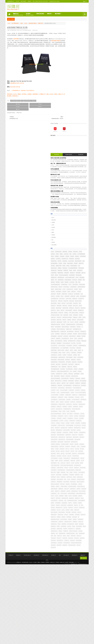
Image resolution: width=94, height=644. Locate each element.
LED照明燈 (75, 371)
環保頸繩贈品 (75, 284)
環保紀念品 (71, 237)
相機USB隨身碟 (75, 533)
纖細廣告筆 (71, 552)
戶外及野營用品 (76, 482)
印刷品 (82, 310)
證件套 (75, 569)
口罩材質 (80, 216)
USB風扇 (75, 378)
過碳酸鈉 (77, 578)
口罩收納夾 (80, 313)
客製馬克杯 (66, 465)
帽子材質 (70, 472)
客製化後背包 (81, 270)
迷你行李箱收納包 (81, 291)
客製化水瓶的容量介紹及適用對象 (71, 57)
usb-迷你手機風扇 (79, 381)
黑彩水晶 (80, 625)
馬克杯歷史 (66, 616)
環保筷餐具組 (79, 195)
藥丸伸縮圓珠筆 (67, 557)
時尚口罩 (70, 500)
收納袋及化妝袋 (71, 212)
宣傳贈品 (69, 158)
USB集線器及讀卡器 (76, 303)
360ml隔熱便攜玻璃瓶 (80, 202)
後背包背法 (73, 479)
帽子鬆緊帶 (73, 327)
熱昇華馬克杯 (82, 515)
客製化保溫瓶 (66, 207)
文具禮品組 (66, 162)
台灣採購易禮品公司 (11, 1)
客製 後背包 (83, 444)
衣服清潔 (70, 562)
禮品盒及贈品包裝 (67, 353)
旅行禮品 (76, 172)
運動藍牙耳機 (82, 172)
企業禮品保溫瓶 (74, 390)
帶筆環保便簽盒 (67, 327)
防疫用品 (76, 594)
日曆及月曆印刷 (80, 498)
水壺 (77, 341)
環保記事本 (75, 526)
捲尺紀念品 (79, 491)
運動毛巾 (81, 259)
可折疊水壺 (82, 315)
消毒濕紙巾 (78, 512)
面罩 (83, 604)
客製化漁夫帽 (66, 451)
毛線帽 (78, 507)
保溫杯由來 (80, 395)
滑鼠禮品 (70, 200)
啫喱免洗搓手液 (67, 437)
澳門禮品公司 (54, 635)
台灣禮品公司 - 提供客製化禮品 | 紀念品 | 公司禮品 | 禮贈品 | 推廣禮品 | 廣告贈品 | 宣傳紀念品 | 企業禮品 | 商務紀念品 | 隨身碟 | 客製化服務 (45, 641)
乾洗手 (81, 388)
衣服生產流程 (76, 562)
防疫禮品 (78, 294)
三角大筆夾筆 (76, 306)
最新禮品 (82, 160)
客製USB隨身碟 (67, 320)
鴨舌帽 (71, 263)
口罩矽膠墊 (82, 421)
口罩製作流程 (66, 425)
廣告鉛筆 (65, 200)
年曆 (69, 475)
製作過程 (75, 564)
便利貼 (70, 216)
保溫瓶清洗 (72, 399)
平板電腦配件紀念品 (74, 275)
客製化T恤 (66, 230)
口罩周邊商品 (66, 416)
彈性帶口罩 (77, 477)
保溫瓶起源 (71, 402)
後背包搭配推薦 (67, 479)
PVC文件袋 (66, 299)
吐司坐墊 (81, 432)
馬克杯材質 (71, 613)
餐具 (73, 202)
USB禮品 (73, 169)
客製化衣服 (77, 230)
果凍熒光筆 (76, 338)
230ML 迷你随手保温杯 (76, 193)
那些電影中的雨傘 (67, 96)
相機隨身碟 (82, 533)
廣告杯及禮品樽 (73, 167)
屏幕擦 (71, 468)
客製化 (72, 320)
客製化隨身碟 (80, 456)
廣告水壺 (65, 477)
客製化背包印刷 (67, 453)
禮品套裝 (74, 214)
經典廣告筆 (74, 353)
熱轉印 (65, 517)
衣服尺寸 (72, 559)
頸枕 (81, 606)
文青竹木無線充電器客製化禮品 (79, 496)
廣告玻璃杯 (66, 329)
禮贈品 (19, 94)
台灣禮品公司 (42, 94)
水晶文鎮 (73, 510)
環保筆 (70, 214)
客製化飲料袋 (66, 458)
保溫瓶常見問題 (81, 397)
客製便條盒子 (75, 446)
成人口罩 (70, 482)
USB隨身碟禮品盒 (67, 303)
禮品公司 (83, 186)
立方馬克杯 (66, 202)
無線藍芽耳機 (66, 176)
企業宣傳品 (82, 306)
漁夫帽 (75, 200)
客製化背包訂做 (74, 453)
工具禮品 (75, 468)
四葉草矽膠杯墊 (77, 268)
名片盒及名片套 (75, 432)
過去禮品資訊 (83, 54)
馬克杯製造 (72, 620)
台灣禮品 (65, 317)
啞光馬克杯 (70, 435)
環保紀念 (75, 221)
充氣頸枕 (71, 404)
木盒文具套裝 (66, 167)
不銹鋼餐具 (66, 383)
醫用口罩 (70, 261)
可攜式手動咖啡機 (67, 432)
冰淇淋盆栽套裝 (67, 409)
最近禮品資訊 (67, 54)
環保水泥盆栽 (66, 524)
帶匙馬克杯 (80, 468)
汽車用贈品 (82, 280)
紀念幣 (75, 545)
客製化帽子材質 (72, 449)
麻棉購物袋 (71, 296)
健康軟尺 (83, 402)
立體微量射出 (81, 540)
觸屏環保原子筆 (82, 564)
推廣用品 (77, 334)
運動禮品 (65, 261)
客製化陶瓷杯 (73, 456)
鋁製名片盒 (80, 587)
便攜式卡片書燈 (73, 308)
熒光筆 (71, 515)
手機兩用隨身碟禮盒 (68, 486)
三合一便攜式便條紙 (68, 306)
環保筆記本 (81, 235)
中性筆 (72, 205)
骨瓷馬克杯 (83, 623)
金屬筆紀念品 (80, 191)
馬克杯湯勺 (66, 618)
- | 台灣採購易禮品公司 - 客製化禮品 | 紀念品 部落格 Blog (22, 90)
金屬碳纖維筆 (66, 585)
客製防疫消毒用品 (78, 463)
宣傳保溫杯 (71, 465)
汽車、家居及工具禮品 (73, 249)
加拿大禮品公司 (66, 635)
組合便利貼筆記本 (78, 289)
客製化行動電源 (73, 322)
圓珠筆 (83, 268)
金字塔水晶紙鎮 (67, 583)
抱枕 (84, 331)
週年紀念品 (66, 360)
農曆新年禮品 (83, 573)
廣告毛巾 (69, 245)
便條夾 (65, 395)
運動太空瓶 (75, 259)
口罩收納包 (75, 313)
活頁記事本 (72, 235)
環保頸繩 (80, 526)
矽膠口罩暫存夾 (72, 287)
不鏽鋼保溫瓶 (72, 383)
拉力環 (65, 491)
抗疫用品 (65, 489)
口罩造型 (72, 315)
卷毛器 (65, 313)
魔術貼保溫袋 (66, 263)
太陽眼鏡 (65, 444)
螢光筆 (84, 289)
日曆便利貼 (73, 498)
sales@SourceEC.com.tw (54, 1)
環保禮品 (66, 134)
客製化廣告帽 (66, 322)
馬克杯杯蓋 (83, 613)
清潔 (83, 512)
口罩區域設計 (73, 414)
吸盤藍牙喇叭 (79, 183)
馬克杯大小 (75, 611)
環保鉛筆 (72, 348)
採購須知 (49, 13)
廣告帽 (71, 195)
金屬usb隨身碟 (76, 261)
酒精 (80, 360)
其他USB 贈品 (81, 226)
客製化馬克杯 (72, 165)
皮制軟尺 (83, 529)
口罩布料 (83, 416)
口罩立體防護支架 (67, 423)
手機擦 (83, 486)
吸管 (69, 317)
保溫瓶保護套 (66, 397)
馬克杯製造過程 (79, 620)
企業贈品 (29, 94)
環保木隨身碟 (79, 522)
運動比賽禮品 (75, 240)
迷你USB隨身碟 (78, 357)
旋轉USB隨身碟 (73, 247)
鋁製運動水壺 (66, 364)
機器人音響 (82, 505)
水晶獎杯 (81, 341)
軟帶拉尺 (77, 573)
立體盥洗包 (71, 289)
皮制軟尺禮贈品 (67, 531)
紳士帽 (75, 547)
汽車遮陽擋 (72, 512)
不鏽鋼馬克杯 (81, 385)
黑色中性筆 (66, 627)
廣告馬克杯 (76, 329)
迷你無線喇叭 (80, 214)
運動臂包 (65, 294)
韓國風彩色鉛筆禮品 (75, 606)
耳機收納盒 (76, 256)
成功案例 (30, 14)
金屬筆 (76, 223)
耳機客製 (72, 176)
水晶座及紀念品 (82, 212)
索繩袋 (71, 547)
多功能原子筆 (72, 228)
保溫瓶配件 (77, 402)
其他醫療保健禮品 (67, 407)
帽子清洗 (75, 472)
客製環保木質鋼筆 (77, 461)
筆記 (64, 543)
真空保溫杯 (77, 348)
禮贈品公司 (70, 538)
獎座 (81, 345)
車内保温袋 (70, 259)
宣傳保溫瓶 (77, 465)
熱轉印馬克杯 (70, 517)
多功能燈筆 (71, 442)
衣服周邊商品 (66, 559)
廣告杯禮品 (79, 327)
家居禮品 (65, 273)
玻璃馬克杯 (73, 519)
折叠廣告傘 (71, 181)
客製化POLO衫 (79, 228)
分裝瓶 (80, 409)
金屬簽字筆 (80, 585)
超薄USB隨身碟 (80, 571)
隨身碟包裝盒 (83, 597)
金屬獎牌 (78, 583)
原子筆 (83, 193)
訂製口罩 (76, 566)
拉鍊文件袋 (71, 334)
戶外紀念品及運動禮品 (76, 188)
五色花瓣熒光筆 (67, 390)
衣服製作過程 (83, 562)
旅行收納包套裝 (67, 498)
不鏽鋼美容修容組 (67, 385)
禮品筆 (65, 158)
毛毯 (71, 221)
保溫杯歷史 (75, 395)
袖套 (71, 564)
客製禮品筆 (66, 242)
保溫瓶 (77, 169)
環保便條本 (72, 282)
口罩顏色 (77, 315)
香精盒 (65, 611)
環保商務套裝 (72, 522)
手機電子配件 (77, 219)
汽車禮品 (83, 343)
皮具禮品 (71, 254)
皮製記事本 (76, 254)
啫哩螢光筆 (83, 435)
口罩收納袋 (83, 418)
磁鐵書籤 (79, 287)
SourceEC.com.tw (15, 86)
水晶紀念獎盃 (78, 510)
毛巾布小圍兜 (66, 235)
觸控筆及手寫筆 (75, 355)
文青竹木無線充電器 (68, 496)
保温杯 (65, 310)
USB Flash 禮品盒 (67, 301)
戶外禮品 (73, 484)
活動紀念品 (66, 345)
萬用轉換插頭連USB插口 (77, 554)
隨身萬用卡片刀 (71, 599)
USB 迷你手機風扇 (67, 374)
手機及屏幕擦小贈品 (68, 277)
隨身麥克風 (78, 599)
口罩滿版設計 (71, 421)
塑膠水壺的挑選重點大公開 (69, 90)
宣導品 (22, 23)
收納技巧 (65, 493)
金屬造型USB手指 (67, 587)
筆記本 (84, 221)
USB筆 (76, 376)
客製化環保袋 (73, 451)
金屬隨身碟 (77, 362)
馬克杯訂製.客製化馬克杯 (69, 623)
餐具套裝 (65, 216)
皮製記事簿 (82, 284)
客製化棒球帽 (82, 240)
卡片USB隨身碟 (77, 310)
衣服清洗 (65, 562)
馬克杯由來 (71, 618)
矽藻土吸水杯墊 (67, 350)
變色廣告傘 (77, 176)
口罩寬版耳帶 (73, 416)
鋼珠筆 (71, 590)
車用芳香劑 (71, 573)
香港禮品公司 (18, 635)
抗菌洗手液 (77, 489)
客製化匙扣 (66, 449)
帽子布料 (75, 470)
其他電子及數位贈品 (76, 407)
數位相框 (74, 493)
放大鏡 (70, 493)
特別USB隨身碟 (83, 517)
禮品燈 (65, 538)
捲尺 (75, 491)
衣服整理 (82, 559)
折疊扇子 (83, 489)
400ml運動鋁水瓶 (67, 226)
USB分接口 (80, 301)
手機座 (79, 486)
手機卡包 (75, 486)
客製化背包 (79, 451)
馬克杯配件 (77, 623)
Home (9, 23)
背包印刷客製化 (82, 552)
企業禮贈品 (81, 390)
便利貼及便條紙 (75, 174)
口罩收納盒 (77, 418)
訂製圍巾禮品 (82, 566)
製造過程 (65, 355)
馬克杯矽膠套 (78, 618)
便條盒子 (80, 308)
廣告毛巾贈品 (74, 233)
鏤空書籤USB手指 (72, 294)
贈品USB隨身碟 (72, 571)
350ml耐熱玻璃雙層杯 (68, 179)
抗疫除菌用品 (71, 489)
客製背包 (71, 324)
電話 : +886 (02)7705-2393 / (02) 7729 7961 (40, 1)
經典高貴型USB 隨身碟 (68, 256)
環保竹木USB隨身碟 (67, 284)
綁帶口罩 (70, 550)
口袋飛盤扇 (66, 430)
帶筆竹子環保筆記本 (80, 273)
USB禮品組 (71, 376)
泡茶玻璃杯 (77, 186)
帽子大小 (65, 470)
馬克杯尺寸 (66, 613)
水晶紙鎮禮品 (66, 512)
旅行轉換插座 (66, 191)
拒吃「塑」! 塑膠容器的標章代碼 (71, 62)
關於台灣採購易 (23, 1)
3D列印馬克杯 (81, 367)
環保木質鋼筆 (66, 348)
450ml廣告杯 (66, 183)
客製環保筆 (66, 324)
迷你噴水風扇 (66, 576)
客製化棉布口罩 (80, 449)
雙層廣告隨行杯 (67, 601)
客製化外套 (71, 230)
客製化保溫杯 (78, 205)
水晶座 (77, 280)
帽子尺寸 (70, 470)
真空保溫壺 (66, 287)
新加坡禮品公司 (36, 635)
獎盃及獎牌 (78, 252)
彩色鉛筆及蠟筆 (75, 245)
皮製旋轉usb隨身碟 (75, 531)
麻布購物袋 (66, 296)
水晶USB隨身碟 (67, 510)
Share (23, 104)
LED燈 (79, 371)
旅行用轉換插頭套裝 (68, 336)
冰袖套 (72, 409)
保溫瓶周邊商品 (73, 397)
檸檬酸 (65, 507)
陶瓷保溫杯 (84, 294)
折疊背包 (82, 245)
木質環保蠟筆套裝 (74, 503)
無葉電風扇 (66, 515)
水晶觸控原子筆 (76, 343)
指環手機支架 (70, 491)
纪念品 (76, 552)
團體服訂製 (66, 228)
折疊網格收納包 (79, 331)
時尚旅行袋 (80, 247)
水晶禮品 (70, 343)
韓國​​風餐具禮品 (67, 606)
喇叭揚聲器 (66, 195)
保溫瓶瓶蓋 (66, 402)
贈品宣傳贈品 (66, 357)
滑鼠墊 (77, 345)
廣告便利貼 (77, 242)
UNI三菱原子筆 (77, 299)
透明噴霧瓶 (77, 576)
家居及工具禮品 (67, 233)
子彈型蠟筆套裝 (76, 444)
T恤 (75, 263)
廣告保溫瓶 (79, 475)
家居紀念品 (71, 242)
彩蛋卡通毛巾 (66, 331)
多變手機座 (76, 442)
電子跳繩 (75, 604)
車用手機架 (66, 573)
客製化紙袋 (66, 219)
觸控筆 (70, 355)
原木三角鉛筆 (66, 414)
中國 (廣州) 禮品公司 (27, 635)
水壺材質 (82, 507)
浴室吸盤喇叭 (72, 345)
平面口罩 (65, 475)
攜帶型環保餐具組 (81, 209)
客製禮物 (65, 463)
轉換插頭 (72, 357)
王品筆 (68, 519)
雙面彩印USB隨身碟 (67, 604)
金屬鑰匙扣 (74, 587)
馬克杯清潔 (71, 616)
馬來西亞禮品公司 (45, 635)
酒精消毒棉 (71, 580)
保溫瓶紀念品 (83, 179)
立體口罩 (65, 289)
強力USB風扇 (71, 477)
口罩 (80, 174)
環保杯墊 (78, 282)
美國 (60, 635)
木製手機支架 (66, 503)
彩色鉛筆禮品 (83, 329)
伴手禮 (65, 124)
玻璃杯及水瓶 (66, 282)
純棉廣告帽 (66, 223)
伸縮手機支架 (75, 392)
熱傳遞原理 (75, 515)
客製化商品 (20, 96)
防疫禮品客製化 (67, 193)
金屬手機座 (16, 39)
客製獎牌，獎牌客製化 (68, 461)
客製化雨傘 (66, 181)
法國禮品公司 (83, 635)
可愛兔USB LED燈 (79, 430)
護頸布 (84, 569)
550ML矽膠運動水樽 (67, 371)
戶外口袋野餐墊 (67, 484)
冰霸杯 (76, 409)
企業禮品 (74, 155)
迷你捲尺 (72, 576)
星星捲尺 (65, 500)
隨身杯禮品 (76, 597)
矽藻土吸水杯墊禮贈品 (76, 350)
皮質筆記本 (82, 254)
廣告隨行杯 (71, 186)
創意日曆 (82, 266)
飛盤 (74, 608)
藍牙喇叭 (65, 172)
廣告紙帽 (71, 219)
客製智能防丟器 (73, 458)
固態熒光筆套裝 (82, 317)
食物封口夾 (78, 608)
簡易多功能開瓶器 (77, 543)
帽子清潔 (80, 472)
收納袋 (65, 212)
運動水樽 (76, 360)
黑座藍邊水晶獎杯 (73, 625)
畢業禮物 (78, 529)
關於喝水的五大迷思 (68, 73)
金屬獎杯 (73, 583)
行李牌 (65, 291)
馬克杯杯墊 (77, 613)
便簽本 (84, 308)
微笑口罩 (65, 482)
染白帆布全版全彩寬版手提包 (69, 341)
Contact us (83, 637)
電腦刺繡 (79, 604)
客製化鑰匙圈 (66, 456)
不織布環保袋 (76, 179)
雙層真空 (73, 601)
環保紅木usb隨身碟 (67, 526)
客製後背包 (80, 322)
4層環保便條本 (74, 369)
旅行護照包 (75, 336)
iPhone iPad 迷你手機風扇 (69, 381)
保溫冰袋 (83, 263)
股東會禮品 (35, 94)
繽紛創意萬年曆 (82, 550)
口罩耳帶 (74, 423)
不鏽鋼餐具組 (75, 385)
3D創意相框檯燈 (67, 369)
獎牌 (77, 235)
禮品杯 (80, 181)
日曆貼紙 (65, 338)
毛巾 (74, 195)
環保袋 (76, 181)
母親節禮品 (70, 507)
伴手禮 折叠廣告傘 (67, 392)
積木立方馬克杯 (74, 540)
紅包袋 (79, 545)
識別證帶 (80, 569)
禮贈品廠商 (75, 538)
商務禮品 (70, 160)
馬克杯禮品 (74, 367)
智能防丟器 (75, 500)
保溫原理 (69, 395)
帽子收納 (80, 470)
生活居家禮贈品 (67, 529)
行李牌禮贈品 (78, 557)
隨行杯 (71, 597)
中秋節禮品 (76, 388)
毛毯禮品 (65, 249)
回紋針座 (73, 437)
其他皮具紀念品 (82, 404)
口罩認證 (83, 425)
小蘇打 (82, 465)
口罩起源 (65, 428)
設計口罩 (71, 569)
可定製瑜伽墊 (72, 430)
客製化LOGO (81, 446)
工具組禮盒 (73, 273)
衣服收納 (77, 559)
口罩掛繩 (65, 418)
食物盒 (83, 608)
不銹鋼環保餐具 (67, 205)
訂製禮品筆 (66, 569)
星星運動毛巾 (72, 280)
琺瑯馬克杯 (66, 522)
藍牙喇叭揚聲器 (67, 169)
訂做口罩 (65, 566)
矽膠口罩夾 (66, 536)
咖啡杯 (65, 435)
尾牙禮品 (24, 94)
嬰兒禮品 (70, 444)
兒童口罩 (76, 404)
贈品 (70, 155)
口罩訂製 (79, 425)
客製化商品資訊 (40, 13)
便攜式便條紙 (66, 308)
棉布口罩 (83, 233)
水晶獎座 (65, 214)
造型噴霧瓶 (83, 576)
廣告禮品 (71, 329)
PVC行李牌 (71, 299)
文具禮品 (80, 158)
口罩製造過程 (73, 425)
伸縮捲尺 (81, 392)
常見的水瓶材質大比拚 (68, 79)
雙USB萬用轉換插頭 (80, 364)
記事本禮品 (70, 291)
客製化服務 (14, 96)
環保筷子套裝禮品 (74, 524)
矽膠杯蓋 (78, 536)
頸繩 (71, 608)
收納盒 (79, 233)
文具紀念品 (66, 155)
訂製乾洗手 (71, 566)
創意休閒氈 (66, 411)
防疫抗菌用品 (82, 223)
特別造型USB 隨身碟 (68, 252)
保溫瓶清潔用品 (79, 399)
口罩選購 (70, 428)
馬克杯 (65, 188)
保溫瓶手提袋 (66, 399)
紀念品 (26, 23)
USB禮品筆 (66, 376)
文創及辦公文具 (72, 162)
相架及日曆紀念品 (67, 533)
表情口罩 (65, 564)
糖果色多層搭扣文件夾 (68, 545)
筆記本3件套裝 (69, 543)
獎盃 (74, 252)
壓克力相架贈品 (74, 439)
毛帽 (74, 507)
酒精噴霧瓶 (66, 580)
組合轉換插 (79, 547)
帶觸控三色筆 (66, 275)
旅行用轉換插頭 (83, 277)
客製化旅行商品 (73, 207)
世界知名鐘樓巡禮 (67, 68)
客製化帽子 (66, 186)
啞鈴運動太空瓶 (76, 435)
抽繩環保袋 (66, 334)
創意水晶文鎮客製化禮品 (74, 411)
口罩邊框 (75, 428)
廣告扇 (84, 475)
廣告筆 (69, 188)
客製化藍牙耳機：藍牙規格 (69, 85)
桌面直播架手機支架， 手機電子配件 (36, 23)
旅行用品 (78, 165)
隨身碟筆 (65, 599)
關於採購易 (58, 13)
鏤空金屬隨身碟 (67, 592)
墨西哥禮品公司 (75, 635)
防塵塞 (65, 594)
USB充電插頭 (74, 301)
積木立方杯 (82, 237)
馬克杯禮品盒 (66, 620)
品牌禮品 (66, 141)
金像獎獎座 (66, 362)
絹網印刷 (65, 550)
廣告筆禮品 (66, 165)
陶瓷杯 (80, 594)
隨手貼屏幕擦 (66, 597)
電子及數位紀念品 (67, 367)
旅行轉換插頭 (66, 221)
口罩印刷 (79, 414)
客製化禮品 (10, 94)
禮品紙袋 (77, 237)
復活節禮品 (79, 479)
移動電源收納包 (67, 540)
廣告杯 (65, 245)
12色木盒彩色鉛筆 (79, 296)
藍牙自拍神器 (73, 191)
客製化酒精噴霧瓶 (82, 453)
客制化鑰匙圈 (66, 270)
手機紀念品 (72, 331)
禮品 (48, 94)
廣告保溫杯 (74, 475)
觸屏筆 (81, 256)
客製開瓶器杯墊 (77, 324)
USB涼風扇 (81, 374)
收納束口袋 (83, 219)
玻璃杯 (83, 252)
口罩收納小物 (66, 315)
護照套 (75, 291)
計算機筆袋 (82, 355)
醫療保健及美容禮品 (81, 580)
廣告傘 (69, 174)
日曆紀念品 (66, 280)
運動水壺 (71, 360)
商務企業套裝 (82, 169)
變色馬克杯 (66, 571)
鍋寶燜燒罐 (76, 590)
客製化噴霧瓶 (78, 320)
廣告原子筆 (83, 242)
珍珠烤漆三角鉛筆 (80, 519)
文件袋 (76, 212)
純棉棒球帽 (71, 223)
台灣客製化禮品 (71, 151)
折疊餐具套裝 (76, 277)
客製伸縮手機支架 (67, 446)
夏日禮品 (65, 442)
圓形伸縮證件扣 (67, 439)
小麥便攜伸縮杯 (73, 209)
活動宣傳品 (83, 165)
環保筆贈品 (66, 237)
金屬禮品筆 (71, 362)
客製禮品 (84, 461)
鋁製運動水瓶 (66, 590)
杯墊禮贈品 (71, 338)
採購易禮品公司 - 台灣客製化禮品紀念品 (79, 643)
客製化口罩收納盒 (74, 270)
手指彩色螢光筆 (79, 484)
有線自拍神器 (82, 500)
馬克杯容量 (81, 611)
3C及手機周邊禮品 (15, 23)
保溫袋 (69, 310)
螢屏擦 (72, 557)
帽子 (83, 198)
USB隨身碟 (74, 158)
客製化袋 (80, 207)
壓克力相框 (81, 439)
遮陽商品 (82, 578)
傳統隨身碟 (66, 404)
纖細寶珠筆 (66, 552)
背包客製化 (66, 554)
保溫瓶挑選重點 (67, 107)
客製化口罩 (71, 172)
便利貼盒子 (75, 216)
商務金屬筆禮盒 (75, 317)
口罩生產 (77, 421)
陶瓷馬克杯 (72, 364)
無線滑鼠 (79, 200)
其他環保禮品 (66, 266)
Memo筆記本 (74, 226)
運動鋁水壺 (66, 578)
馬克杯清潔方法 (78, 616)
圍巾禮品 (78, 437)
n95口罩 (78, 263)
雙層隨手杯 (78, 601)
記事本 (65, 259)
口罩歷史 (65, 421)
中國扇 (65, 388)
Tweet (12, 104)
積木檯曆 (83, 287)
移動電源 (81, 538)
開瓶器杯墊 (83, 592)
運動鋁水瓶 (71, 578)
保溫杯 (65, 174)
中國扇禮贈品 (70, 388)
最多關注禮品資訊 (75, 54)
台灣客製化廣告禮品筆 (68, 268)
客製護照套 (71, 463)
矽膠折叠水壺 (72, 536)
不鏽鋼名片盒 (79, 383)
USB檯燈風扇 (75, 374)
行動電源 (69, 240)
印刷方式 (82, 411)
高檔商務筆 (66, 625)
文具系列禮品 (76, 160)
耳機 (70, 202)
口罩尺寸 (79, 416)
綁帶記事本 (75, 550)
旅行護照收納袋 (82, 336)
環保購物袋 (66, 254)
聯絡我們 (29, 1)
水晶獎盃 (65, 343)
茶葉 (70, 554)
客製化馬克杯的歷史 (68, 101)
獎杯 (64, 519)
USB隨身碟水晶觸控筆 (68, 378)
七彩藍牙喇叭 (73, 183)
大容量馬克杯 (83, 442)
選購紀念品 (18, 14)
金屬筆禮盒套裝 (73, 585)
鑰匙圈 (72, 592)
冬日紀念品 (73, 198)
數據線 (78, 493)
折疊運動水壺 (66, 247)
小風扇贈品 (66, 468)
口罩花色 (79, 423)
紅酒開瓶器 (66, 547)
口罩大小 (69, 313)
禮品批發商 (83, 536)
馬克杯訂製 (83, 261)
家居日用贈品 (66, 144)
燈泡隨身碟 (76, 517)
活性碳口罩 (81, 249)
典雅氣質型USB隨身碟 (75, 266)
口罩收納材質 (71, 418)
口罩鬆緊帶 (80, 428)
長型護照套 (77, 592)
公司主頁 (17, 1)
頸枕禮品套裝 (66, 608)
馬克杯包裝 (70, 611)
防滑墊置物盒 (70, 594)
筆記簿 (65, 240)
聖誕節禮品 (80, 353)
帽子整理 (65, 472)
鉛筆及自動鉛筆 (67, 198)
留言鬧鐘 (80, 221)
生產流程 (73, 529)
